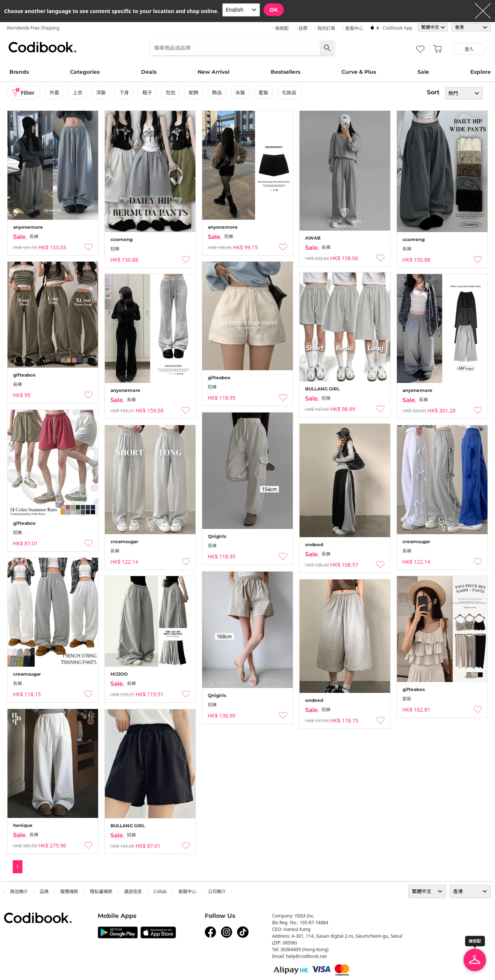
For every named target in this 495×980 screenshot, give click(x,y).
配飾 (194, 92)
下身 (124, 92)
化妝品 (289, 92)
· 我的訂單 (325, 28)
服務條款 (69, 891)
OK (274, 10)
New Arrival (214, 72)
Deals (149, 72)
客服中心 (187, 891)
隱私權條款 (101, 891)
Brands (19, 72)
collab (160, 891)
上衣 (78, 92)
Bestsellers (286, 72)
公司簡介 (217, 891)
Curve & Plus (359, 72)
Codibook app (397, 28)
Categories (85, 72)
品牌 (44, 891)
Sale (423, 72)
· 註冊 (302, 28)
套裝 (264, 92)
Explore (481, 72)
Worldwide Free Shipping (33, 28)
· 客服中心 (353, 28)
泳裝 (240, 92)
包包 (170, 92)
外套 (54, 92)
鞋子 (147, 92)
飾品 (217, 92)
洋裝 (101, 92)
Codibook (42, 47)
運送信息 (133, 891)
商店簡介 (19, 891)
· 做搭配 (280, 28)
